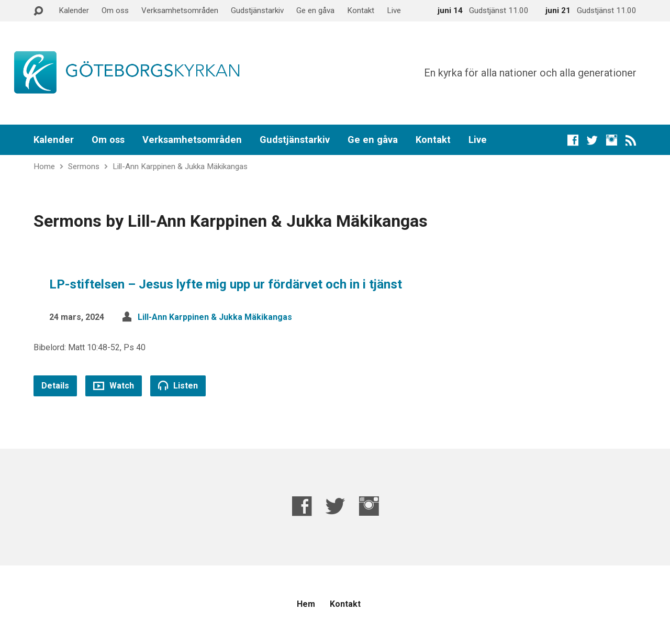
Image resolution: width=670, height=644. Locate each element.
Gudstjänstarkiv (257, 10)
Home (44, 166)
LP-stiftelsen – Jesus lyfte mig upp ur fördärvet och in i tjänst (226, 284)
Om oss (115, 10)
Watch (114, 386)
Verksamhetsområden (180, 10)
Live (394, 10)
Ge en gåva (315, 10)
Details (55, 386)
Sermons (84, 166)
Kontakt (361, 10)
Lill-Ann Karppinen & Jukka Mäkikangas (180, 166)
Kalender (74, 10)
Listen (178, 385)
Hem (306, 604)
